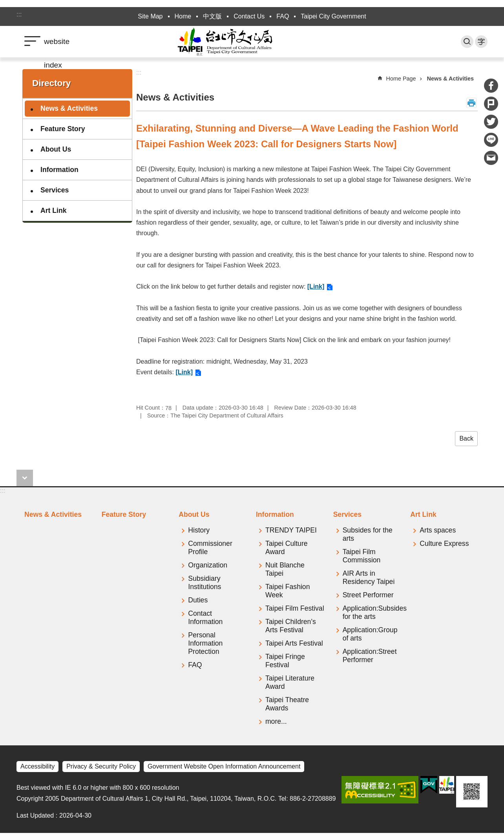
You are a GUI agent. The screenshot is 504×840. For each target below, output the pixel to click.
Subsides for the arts (368, 534)
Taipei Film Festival (295, 608)
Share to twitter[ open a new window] (491, 122)
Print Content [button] (471, 103)
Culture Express (444, 544)
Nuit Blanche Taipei (285, 569)
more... (276, 721)
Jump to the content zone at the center (4, 4)
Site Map (150, 16)
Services (55, 190)
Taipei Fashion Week (288, 591)
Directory (51, 83)
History (199, 530)
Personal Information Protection (205, 643)
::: (19, 14)
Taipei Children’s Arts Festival (291, 626)
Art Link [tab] (423, 514)
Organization (208, 565)
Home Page (401, 79)
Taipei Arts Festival (294, 643)
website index (57, 45)
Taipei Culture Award (287, 548)
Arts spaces (438, 530)
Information (59, 170)
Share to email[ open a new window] (491, 158)
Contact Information (205, 618)
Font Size (481, 42)
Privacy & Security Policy (101, 766)
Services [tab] (347, 514)
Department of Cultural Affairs (252, 42)
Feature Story (63, 129)
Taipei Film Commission (362, 556)
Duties (198, 600)
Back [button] (466, 438)
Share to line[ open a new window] (491, 140)
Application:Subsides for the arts (373, 612)
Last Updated (35, 815)
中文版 (212, 16)
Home (183, 16)
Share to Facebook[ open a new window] (491, 86)
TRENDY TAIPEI (291, 530)
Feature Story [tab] (124, 514)
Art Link (53, 210)
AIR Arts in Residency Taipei (369, 577)
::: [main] (139, 72)
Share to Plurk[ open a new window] (491, 104)
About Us (56, 149)
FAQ (283, 16)
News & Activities (69, 108)
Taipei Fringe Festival (285, 661)
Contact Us (249, 16)
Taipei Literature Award (290, 682)
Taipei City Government (333, 16)
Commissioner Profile (210, 548)
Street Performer (368, 595)
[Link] (316, 286)
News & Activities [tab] (53, 514)
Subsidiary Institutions (205, 583)
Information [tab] (275, 514)
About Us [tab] (194, 514)
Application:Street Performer (370, 656)
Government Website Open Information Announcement (224, 766)
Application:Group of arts (370, 634)
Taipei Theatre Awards (287, 704)
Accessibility (37, 766)
